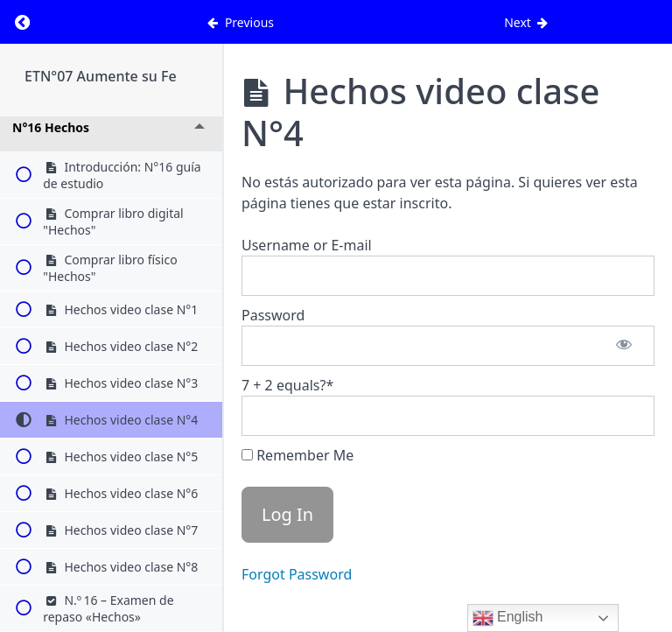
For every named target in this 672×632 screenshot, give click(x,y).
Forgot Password (297, 574)
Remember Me (297, 455)
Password (273, 315)
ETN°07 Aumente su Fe (101, 76)
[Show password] (624, 346)
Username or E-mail (307, 245)
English (508, 618)
